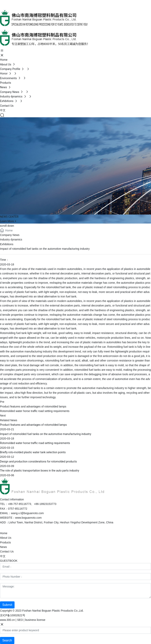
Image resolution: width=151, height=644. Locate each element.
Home (4, 533)
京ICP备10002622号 (13, 615)
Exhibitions (7, 244)
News (3, 547)
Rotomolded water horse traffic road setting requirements (35, 411)
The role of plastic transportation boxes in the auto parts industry (40, 471)
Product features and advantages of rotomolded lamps (33, 406)
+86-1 (37, 504)
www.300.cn (7, 620)
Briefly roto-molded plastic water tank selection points (33, 452)
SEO (20, 620)
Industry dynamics (11, 239)
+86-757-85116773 (33, 2)
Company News (10, 235)
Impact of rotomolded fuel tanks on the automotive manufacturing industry (46, 434)
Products (5, 542)
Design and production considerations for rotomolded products (38, 461)
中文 (3, 556)
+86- (51, 2)
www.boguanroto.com (28, 518)
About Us (6, 538)
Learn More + (8, 221)
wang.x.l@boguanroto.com (27, 513)
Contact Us (7, 551)
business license (35, 620)
